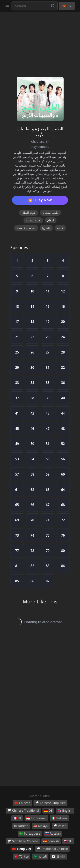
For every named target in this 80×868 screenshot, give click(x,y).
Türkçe (22, 857)
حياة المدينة (33, 220)
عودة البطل (29, 213)
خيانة (60, 228)
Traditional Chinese (52, 849)
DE (48, 811)
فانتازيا (46, 228)
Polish (60, 826)
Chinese (22, 803)
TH (68, 841)
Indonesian (36, 818)
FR (17, 818)
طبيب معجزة (51, 213)
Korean (21, 826)
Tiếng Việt (22, 849)
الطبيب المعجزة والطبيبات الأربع (40, 132)
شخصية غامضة (26, 228)
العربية (40, 857)
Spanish (51, 841)
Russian (53, 834)
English (65, 811)
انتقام (51, 220)
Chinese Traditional (23, 811)
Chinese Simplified (50, 803)
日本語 (59, 857)
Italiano (59, 818)
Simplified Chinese (23, 841)
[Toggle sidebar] (7, 6)
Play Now (40, 200)
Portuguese (30, 834)
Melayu (41, 826)
